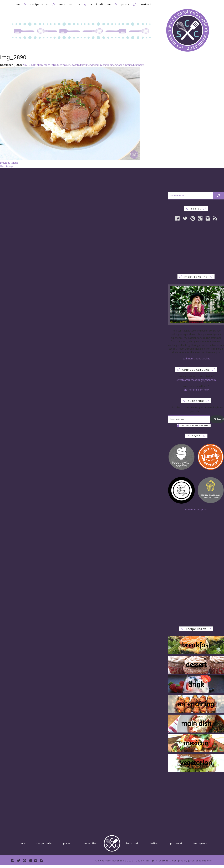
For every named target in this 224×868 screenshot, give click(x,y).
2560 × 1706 (29, 65)
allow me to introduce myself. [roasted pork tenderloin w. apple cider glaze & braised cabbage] (91, 65)
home (15, 5)
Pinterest (176, 845)
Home (22, 845)
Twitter (154, 845)
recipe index (38, 5)
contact (139, 5)
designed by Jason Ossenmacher (192, 863)
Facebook (132, 845)
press (120, 5)
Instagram (200, 845)
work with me (97, 5)
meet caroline (67, 5)
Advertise (91, 845)
